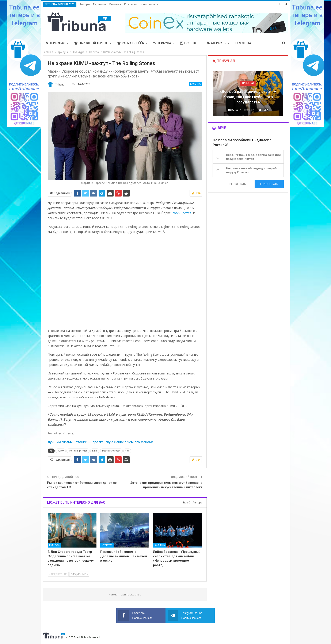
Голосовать (269, 184)
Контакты (131, 4)
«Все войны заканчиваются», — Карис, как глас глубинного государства (248, 97)
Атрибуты (217, 43)
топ (127, 451)
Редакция (100, 4)
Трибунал (55, 43)
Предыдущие (58, 574)
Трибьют (189, 43)
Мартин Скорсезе (111, 451)
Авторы (85, 4)
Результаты (238, 184)
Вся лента (243, 43)
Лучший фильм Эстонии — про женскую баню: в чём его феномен (102, 442)
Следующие (79, 574)
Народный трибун (91, 43)
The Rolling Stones (78, 451)
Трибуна (162, 43)
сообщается (182, 213)
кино (95, 451)
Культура (195, 84)
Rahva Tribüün (131, 43)
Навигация (148, 4)
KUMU (61, 451)
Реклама (115, 4)
